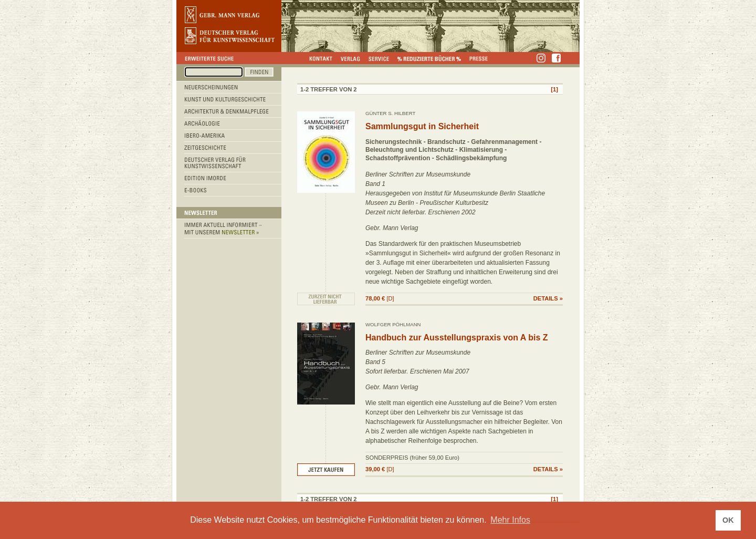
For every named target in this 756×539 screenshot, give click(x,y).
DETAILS (546, 298)
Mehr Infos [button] (510, 520)
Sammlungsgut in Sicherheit (422, 126)
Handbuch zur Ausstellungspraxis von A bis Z (457, 338)
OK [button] (728, 520)
